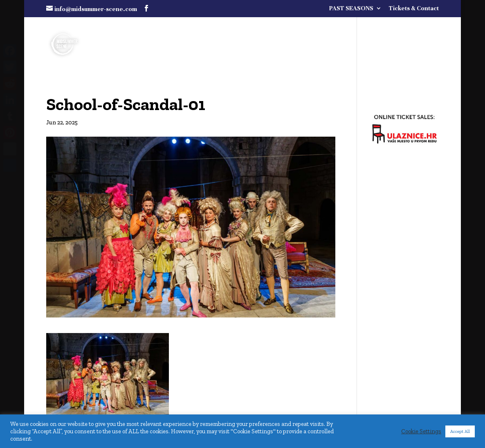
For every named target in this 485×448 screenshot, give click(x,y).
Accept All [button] (460, 431)
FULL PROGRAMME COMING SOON (354, 29)
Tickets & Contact (414, 8)
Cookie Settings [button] (421, 431)
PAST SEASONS (351, 8)
